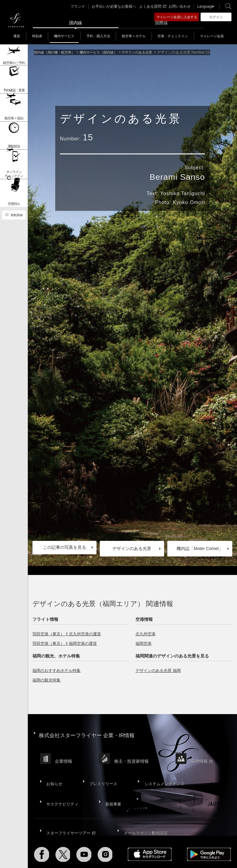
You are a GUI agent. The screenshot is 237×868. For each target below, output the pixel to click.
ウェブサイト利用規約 (150, 847)
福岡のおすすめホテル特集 (58, 668)
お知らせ (54, 768)
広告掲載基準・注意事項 (88, 850)
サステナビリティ (62, 783)
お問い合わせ (179, 6)
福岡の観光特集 (48, 677)
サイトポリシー (73, 847)
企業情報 (64, 751)
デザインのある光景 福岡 (160, 668)
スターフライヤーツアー (71, 807)
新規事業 (112, 783)
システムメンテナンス (161, 768)
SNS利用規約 (183, 847)
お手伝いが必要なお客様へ (118, 6)
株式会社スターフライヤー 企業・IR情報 (90, 730)
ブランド (84, 6)
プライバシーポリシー (109, 847)
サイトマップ (45, 847)
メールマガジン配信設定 (146, 807)
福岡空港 (144, 641)
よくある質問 (154, 6)
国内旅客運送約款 (49, 850)
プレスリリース (101, 768)
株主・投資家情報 (133, 751)
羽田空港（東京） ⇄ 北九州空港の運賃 (69, 631)
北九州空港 (146, 631)
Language (204, 6)
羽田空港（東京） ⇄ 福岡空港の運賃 (67, 641)
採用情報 (205, 751)
